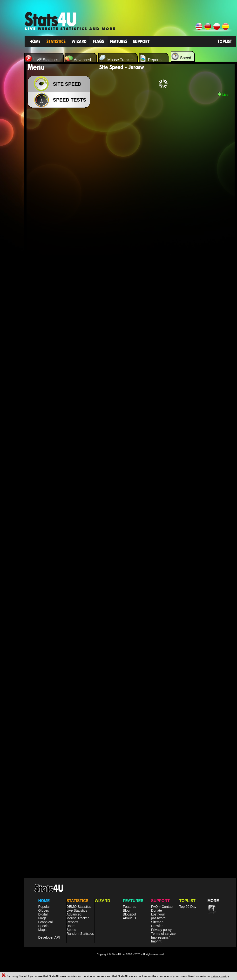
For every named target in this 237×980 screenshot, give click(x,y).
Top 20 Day (188, 907)
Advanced (74, 914)
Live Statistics (77, 910)
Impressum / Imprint (160, 939)
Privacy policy (162, 930)
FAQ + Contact (162, 907)
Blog (126, 910)
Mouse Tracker (78, 918)
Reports (72, 922)
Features (130, 907)
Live (223, 95)
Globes (43, 910)
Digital (43, 914)
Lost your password (158, 916)
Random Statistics (80, 934)
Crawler (157, 926)
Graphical (45, 922)
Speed (71, 930)
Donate (157, 910)
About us (130, 918)
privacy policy (220, 976)
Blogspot (129, 914)
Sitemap (157, 922)
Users (71, 926)
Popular (44, 907)
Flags (42, 918)
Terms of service (163, 934)
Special (44, 926)
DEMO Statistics (79, 907)
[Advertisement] (45, 158)
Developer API (49, 937)
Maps (42, 930)
